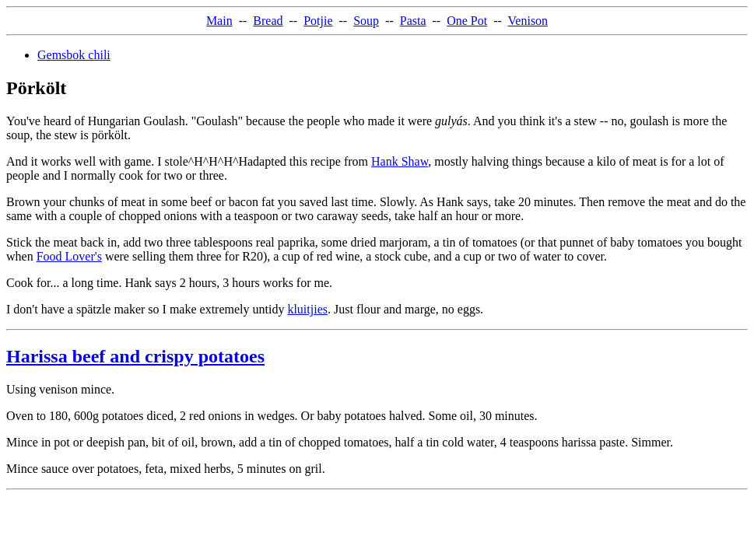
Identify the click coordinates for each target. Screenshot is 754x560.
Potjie (318, 21)
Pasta (413, 21)
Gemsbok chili (74, 55)
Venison (528, 21)
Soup (366, 21)
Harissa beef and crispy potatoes (135, 356)
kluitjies (307, 309)
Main (219, 21)
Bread (268, 21)
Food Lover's (69, 256)
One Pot (467, 21)
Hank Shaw (400, 161)
